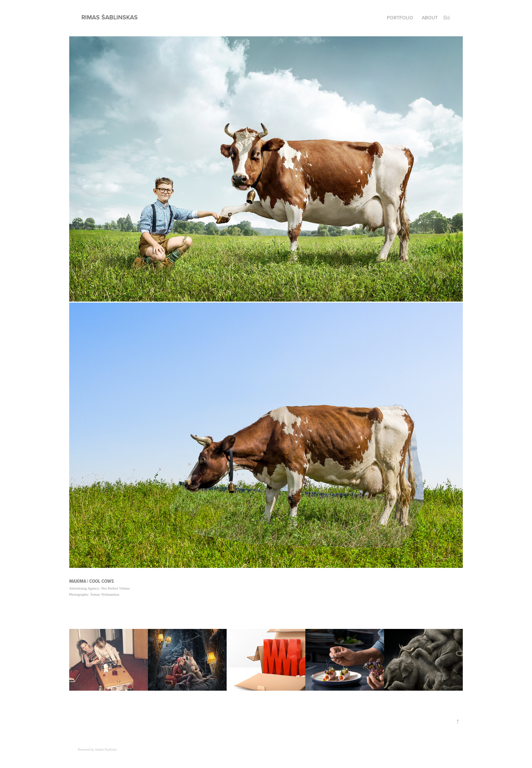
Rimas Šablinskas (110, 17)
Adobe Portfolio (106, 750)
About (430, 18)
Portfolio (400, 18)
